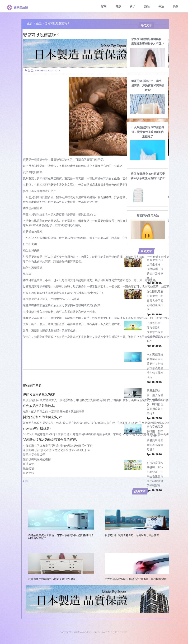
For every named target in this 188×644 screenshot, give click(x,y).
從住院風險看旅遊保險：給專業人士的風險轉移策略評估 (155, 301)
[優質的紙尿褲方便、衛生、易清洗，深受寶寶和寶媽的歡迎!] (148, 85)
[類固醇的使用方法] (148, 216)
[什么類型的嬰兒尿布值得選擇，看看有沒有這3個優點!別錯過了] (148, 132)
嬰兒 (27, 481)
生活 (161, 6)
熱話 (147, 6)
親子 (133, 6)
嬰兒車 (27, 274)
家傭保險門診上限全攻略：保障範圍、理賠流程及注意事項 (155, 269)
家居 (104, 6)
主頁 (30, 23)
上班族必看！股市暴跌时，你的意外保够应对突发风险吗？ (155, 332)
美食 (176, 6)
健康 (118, 6)
